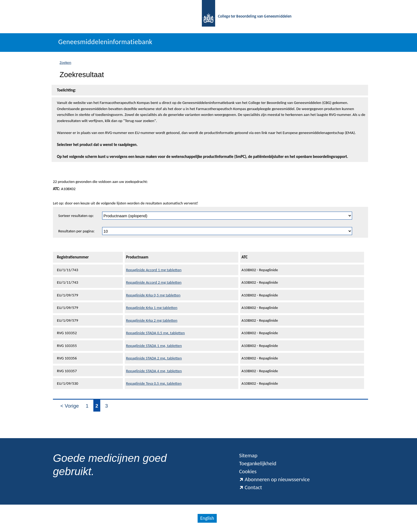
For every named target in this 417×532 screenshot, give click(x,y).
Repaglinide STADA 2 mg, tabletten (154, 358)
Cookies (248, 471)
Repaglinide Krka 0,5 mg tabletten (153, 295)
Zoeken (65, 62)
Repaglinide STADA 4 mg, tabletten (154, 371)
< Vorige (70, 406)
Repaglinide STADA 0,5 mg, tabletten (155, 333)
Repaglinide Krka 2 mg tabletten (152, 320)
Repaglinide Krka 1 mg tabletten (152, 308)
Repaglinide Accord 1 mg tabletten (154, 270)
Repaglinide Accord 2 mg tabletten (154, 282)
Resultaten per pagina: (76, 231)
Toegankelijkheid (258, 463)
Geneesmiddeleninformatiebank (105, 42)
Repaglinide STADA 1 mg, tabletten (154, 346)
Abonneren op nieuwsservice (274, 479)
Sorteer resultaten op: (76, 216)
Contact (251, 487)
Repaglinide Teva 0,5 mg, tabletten (154, 383)
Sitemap (248, 455)
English (207, 518)
